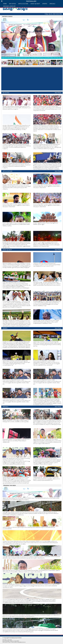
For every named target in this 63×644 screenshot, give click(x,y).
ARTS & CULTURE (23, 4)
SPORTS (45, 4)
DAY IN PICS (12, 4)
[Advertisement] (32, 79)
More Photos (58, 93)
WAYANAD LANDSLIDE (9, 6)
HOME (5, 4)
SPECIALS (52, 4)
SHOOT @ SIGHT (35, 4)
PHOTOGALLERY (19, 1)
